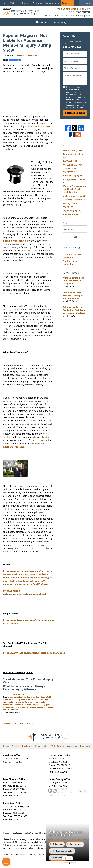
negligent (46, 705)
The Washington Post (39, 126)
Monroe (18, 705)
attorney (14, 697)
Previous (9, 723)
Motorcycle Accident (74, 200)
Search (75, 237)
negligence (37, 705)
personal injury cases (12, 707)
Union (16, 710)
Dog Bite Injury (72, 210)
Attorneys (37, 3)
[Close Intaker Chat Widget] (85, 791)
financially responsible (15, 241)
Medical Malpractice (74, 196)
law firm (25, 702)
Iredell (6, 702)
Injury (47, 700)
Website (14, 3)
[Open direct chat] (80, 791)
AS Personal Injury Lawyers (32, 854)
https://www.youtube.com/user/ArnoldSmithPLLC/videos (34, 653)
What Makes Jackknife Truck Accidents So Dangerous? (73, 281)
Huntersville (31, 700)
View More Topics (71, 214)
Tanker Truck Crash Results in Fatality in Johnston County (73, 295)
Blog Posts (85, 746)
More (88, 3)
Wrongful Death (73, 165)
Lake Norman (15, 702)
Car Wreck (70, 161)
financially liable (19, 700)
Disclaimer (27, 746)
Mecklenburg (42, 702)
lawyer (32, 702)
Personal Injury (52, 3)
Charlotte (22, 697)
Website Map (58, 746)
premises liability (29, 707)
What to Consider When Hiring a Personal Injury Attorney (24, 687)
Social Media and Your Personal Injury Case (28, 681)
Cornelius (31, 697)
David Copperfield (43, 697)
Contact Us (67, 3)
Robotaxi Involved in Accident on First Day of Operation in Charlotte (74, 310)
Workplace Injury (73, 176)
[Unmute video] (50, 791)
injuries (41, 700)
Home (4, 3)
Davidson (7, 700)
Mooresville (27, 705)
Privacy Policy (42, 746)
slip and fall (42, 707)
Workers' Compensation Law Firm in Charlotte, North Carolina (74, 189)
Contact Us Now (75, 113)
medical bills (8, 705)
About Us (25, 3)
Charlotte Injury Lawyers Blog (21, 12)
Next (30, 723)
